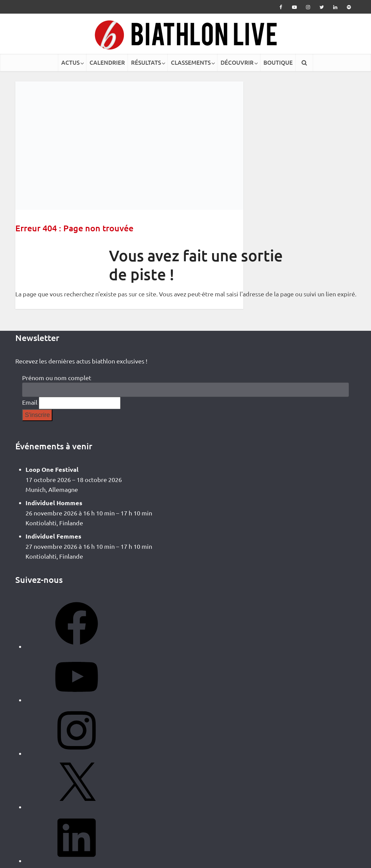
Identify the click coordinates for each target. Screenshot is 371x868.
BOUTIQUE (278, 63)
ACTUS (70, 63)
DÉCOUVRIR (237, 63)
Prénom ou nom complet (57, 378)
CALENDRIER (107, 63)
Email (30, 402)
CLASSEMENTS (191, 63)
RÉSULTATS (146, 63)
